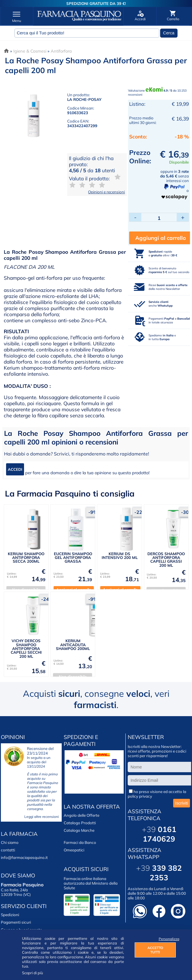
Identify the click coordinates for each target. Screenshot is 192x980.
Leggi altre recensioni (42, 817)
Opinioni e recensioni (106, 192)
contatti (8, 850)
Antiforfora (61, 51)
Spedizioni (10, 915)
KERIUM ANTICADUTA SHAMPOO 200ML (73, 645)
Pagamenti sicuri (16, 922)
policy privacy (140, 796)
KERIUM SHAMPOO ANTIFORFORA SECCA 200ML (26, 558)
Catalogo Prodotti (80, 823)
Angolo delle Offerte (82, 815)
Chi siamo (10, 842)
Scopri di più (33, 973)
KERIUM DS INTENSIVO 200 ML (120, 556)
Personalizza (167, 939)
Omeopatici (74, 850)
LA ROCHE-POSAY (84, 99)
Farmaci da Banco (80, 842)
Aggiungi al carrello (161, 238)
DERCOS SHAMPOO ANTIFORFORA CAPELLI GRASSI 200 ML (166, 560)
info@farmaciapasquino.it (24, 857)
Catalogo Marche (79, 830)
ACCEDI (15, 469)
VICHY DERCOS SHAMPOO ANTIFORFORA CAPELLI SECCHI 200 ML (26, 648)
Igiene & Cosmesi (30, 51)
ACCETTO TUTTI (155, 950)
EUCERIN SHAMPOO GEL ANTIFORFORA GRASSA (73, 558)
